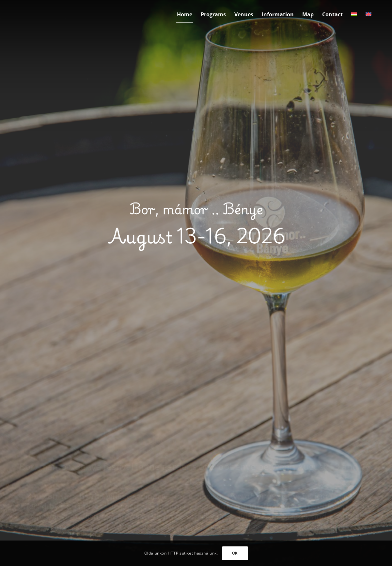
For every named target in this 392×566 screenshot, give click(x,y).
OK (235, 553)
